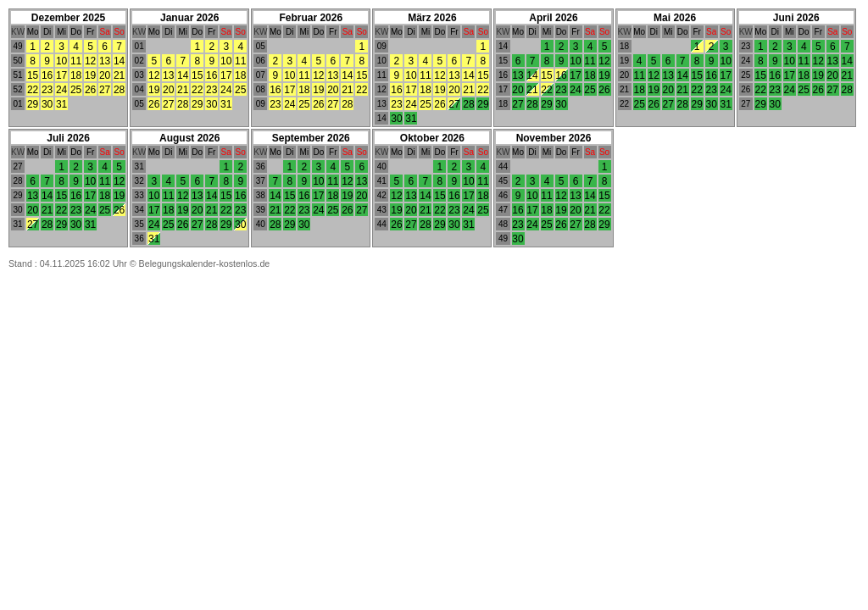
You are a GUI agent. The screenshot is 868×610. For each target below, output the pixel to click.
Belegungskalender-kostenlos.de (205, 263)
